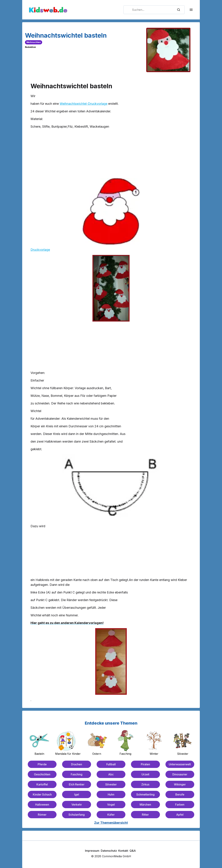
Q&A (133, 851)
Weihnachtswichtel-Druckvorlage (84, 104)
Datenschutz (109, 851)
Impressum (92, 851)
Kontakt (123, 851)
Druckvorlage (40, 250)
